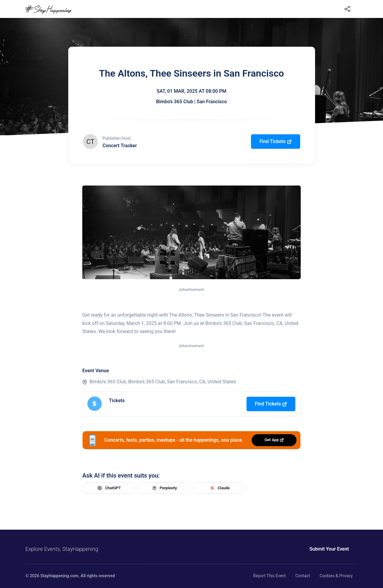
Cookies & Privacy (336, 576)
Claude (219, 488)
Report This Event (269, 576)
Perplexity (164, 488)
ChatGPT (108, 488)
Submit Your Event (329, 549)
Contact (303, 576)
